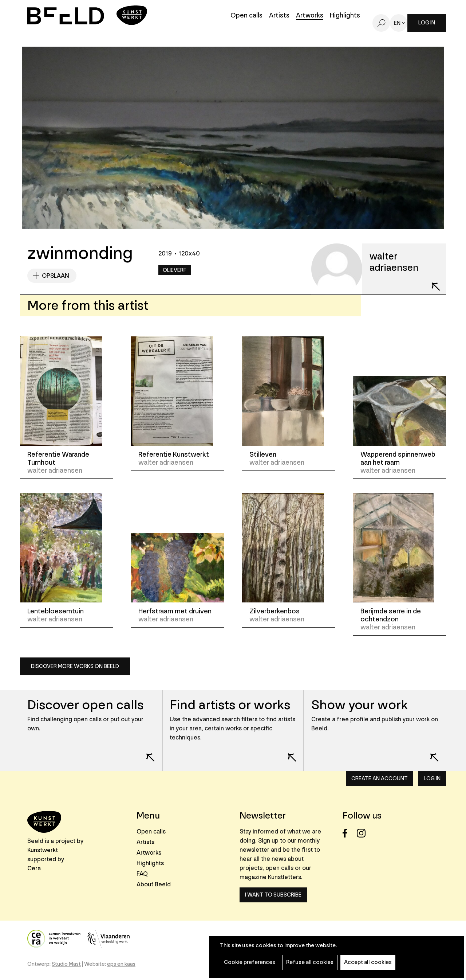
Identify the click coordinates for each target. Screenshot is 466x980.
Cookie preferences (250, 962)
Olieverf (175, 270)
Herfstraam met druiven (175, 611)
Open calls (246, 16)
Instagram (363, 833)
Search (381, 23)
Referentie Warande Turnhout (58, 458)
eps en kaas (121, 964)
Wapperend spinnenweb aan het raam (398, 458)
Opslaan (56, 276)
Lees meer (146, 753)
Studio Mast (66, 964)
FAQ (142, 874)
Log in (427, 23)
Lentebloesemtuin (56, 611)
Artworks (310, 16)
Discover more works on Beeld (75, 666)
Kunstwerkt (43, 850)
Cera (34, 868)
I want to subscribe (273, 895)
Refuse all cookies (310, 962)
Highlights (345, 16)
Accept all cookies (368, 962)
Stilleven (263, 454)
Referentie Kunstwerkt (174, 454)
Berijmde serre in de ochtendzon (391, 615)
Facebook (349, 833)
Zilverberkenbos (275, 611)
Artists (279, 16)
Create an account (380, 779)
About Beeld (154, 884)
